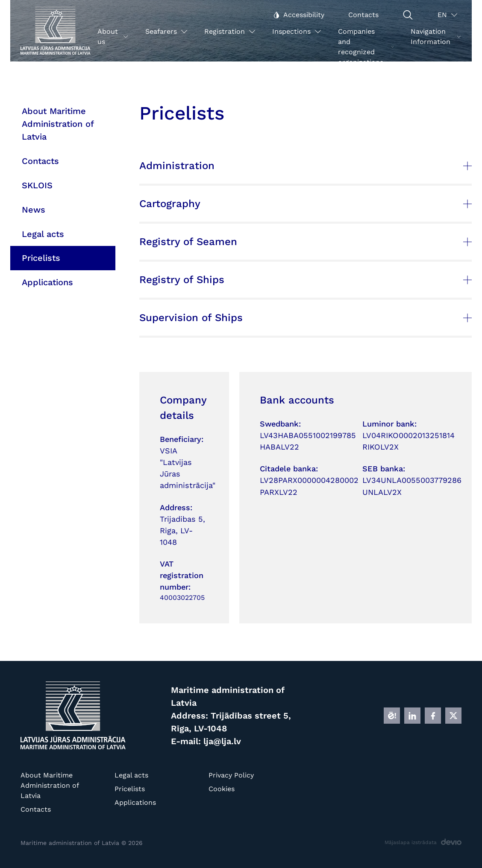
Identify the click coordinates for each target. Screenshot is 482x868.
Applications (135, 802)
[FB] (433, 716)
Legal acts (131, 775)
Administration (306, 166)
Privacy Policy (231, 775)
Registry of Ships (306, 280)
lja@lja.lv (222, 741)
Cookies (222, 789)
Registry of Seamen (306, 242)
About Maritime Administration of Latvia (50, 785)
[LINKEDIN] (412, 716)
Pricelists (130, 789)
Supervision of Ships (306, 318)
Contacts (36, 809)
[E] (392, 716)
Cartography (306, 204)
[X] (453, 716)
